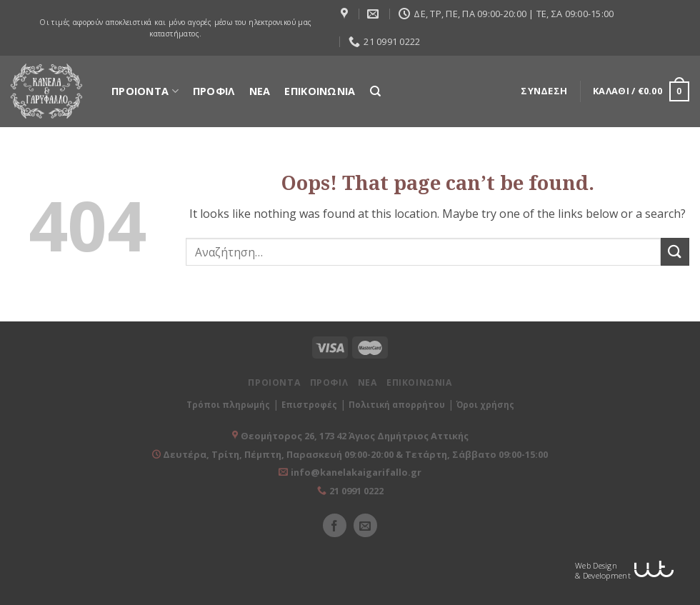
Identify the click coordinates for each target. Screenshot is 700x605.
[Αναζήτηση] (375, 91)
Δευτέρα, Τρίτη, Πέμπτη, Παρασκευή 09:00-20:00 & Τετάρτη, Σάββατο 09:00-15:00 (354, 454)
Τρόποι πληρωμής (228, 405)
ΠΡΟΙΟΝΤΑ (145, 91)
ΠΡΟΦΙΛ (214, 91)
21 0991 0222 (356, 491)
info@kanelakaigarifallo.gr (356, 472)
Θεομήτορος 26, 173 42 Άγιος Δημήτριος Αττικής (355, 436)
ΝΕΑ (260, 91)
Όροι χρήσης (485, 405)
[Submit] (675, 252)
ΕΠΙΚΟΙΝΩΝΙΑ (320, 91)
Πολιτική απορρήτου (397, 405)
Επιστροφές (309, 405)
